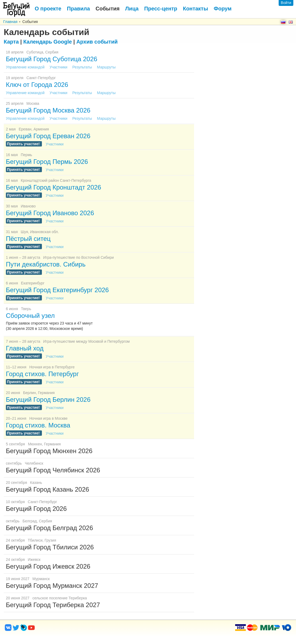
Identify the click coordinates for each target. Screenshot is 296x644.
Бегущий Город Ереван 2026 (48, 136)
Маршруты (106, 67)
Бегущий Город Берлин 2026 (48, 400)
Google (48, 42)
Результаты (83, 67)
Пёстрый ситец (28, 239)
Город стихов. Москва (38, 425)
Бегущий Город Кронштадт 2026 (54, 187)
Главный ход (25, 348)
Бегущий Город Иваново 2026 (50, 213)
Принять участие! (24, 144)
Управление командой (26, 67)
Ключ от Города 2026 (37, 85)
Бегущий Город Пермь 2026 (47, 162)
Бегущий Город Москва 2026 (48, 110)
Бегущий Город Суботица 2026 (52, 59)
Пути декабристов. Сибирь (46, 264)
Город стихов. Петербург (42, 374)
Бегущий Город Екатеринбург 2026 (57, 290)
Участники (59, 67)
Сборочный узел (30, 316)
